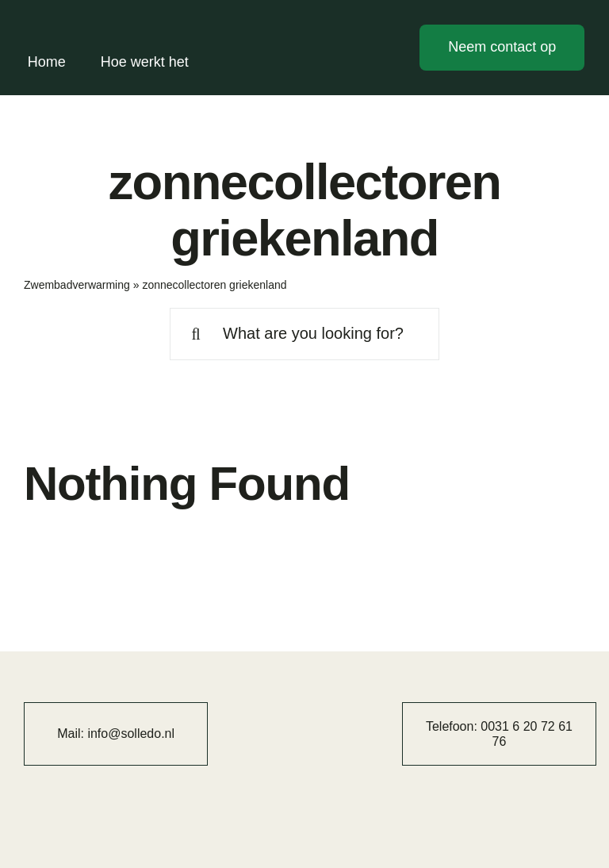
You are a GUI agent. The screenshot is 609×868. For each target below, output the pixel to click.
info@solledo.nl (131, 734)
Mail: (72, 734)
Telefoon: (453, 726)
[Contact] (502, 48)
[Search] (196, 334)
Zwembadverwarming (77, 285)
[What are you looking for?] (304, 334)
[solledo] (90, 22)
